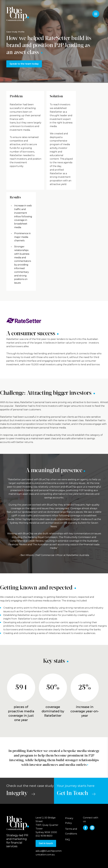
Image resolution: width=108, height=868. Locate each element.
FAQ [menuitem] (67, 840)
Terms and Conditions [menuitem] (71, 831)
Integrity (17, 794)
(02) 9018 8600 (44, 836)
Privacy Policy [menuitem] (69, 821)
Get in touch (46, 843)
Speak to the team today (24, 64)
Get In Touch (72, 794)
